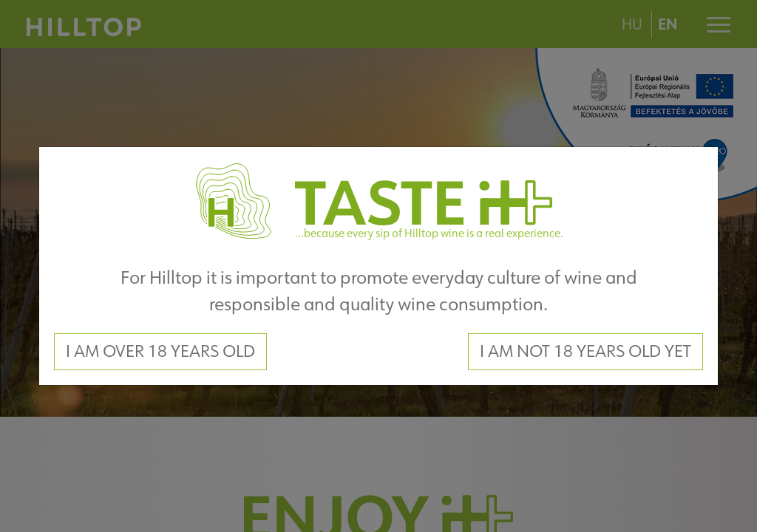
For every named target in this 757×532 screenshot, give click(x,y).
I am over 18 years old (160, 351)
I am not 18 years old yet (585, 351)
